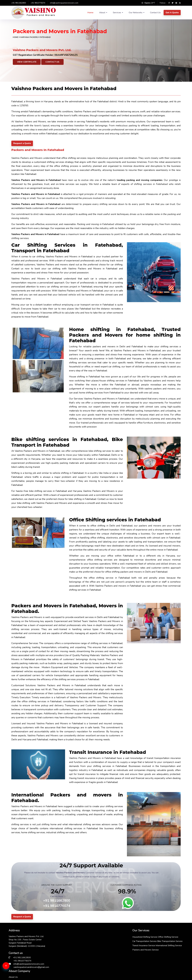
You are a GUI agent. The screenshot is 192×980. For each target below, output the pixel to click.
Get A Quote (172, 13)
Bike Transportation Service (91, 945)
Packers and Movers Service (91, 958)
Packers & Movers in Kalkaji (109, 975)
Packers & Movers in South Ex (110, 978)
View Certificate (27, 62)
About (102, 13)
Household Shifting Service (90, 937)
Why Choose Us (133, 945)
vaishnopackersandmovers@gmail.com (31, 967)
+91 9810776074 (38, 3)
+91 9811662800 (19, 3)
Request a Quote (22, 143)
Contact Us (155, 13)
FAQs (128, 949)
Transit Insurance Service (89, 950)
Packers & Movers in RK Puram (24, 978)
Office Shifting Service (114, 937)
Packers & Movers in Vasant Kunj (154, 975)
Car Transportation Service (90, 941)
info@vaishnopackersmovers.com (64, 3)
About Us (130, 936)
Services (117, 13)
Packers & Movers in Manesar (66, 978)
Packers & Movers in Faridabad (24, 975)
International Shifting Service (91, 954)
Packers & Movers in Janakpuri (66, 975)
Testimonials (132, 953)
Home (90, 13)
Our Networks (136, 13)
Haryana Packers (29, 37)
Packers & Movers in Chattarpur (154, 978)
